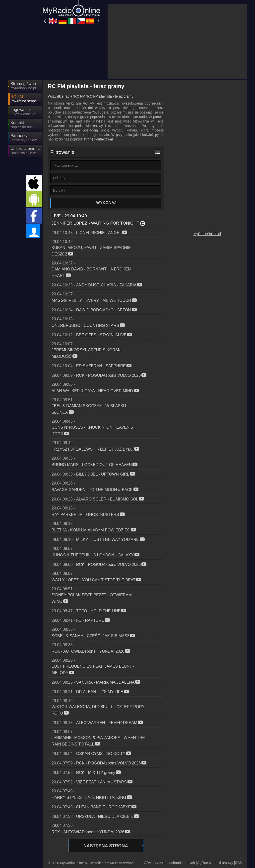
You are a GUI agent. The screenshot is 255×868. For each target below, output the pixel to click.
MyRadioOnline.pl (207, 276)
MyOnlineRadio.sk (157, 842)
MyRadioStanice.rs (113, 850)
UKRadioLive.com (67, 828)
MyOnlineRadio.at (201, 842)
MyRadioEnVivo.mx (113, 857)
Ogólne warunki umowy (215, 818)
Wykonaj (106, 158)
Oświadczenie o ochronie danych (169, 818)
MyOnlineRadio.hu (68, 842)
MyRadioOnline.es (68, 835)
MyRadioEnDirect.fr (113, 835)
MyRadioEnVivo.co (157, 850)
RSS (238, 818)
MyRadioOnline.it (156, 828)
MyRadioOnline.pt (67, 857)
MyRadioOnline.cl (67, 850)
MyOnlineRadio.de (112, 828)
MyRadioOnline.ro (201, 835)
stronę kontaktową (98, 94)
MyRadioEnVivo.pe (157, 857)
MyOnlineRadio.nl (201, 850)
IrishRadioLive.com (157, 835)
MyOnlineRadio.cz (201, 828)
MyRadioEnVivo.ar (112, 842)
